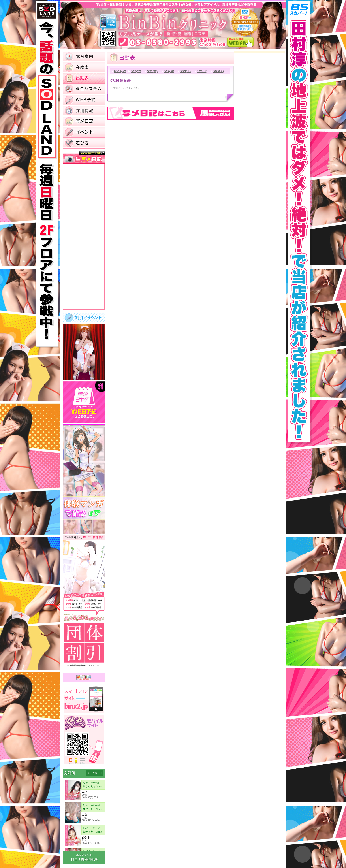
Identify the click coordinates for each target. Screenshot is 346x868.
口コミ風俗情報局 (84, 859)
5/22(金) (169, 71)
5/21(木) (152, 71)
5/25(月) (219, 71)
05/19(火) (120, 71)
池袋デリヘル (84, 855)
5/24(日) (202, 71)
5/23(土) (185, 71)
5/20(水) (136, 71)
